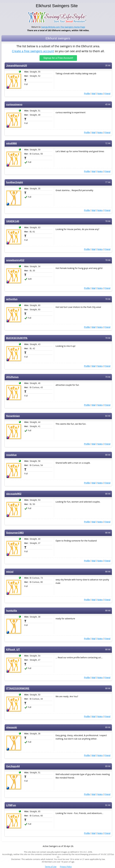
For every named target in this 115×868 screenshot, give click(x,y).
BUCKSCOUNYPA (17, 338)
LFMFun (11, 805)
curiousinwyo (14, 104)
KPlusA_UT (13, 649)
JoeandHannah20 (17, 65)
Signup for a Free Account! (58, 58)
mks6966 (11, 143)
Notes (100, 93)
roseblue (11, 455)
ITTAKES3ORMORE (18, 688)
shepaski (12, 727)
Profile (87, 93)
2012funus (12, 377)
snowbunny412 (15, 260)
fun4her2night (15, 182)
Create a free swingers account (33, 51)
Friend (107, 93)
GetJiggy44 (13, 766)
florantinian (13, 416)
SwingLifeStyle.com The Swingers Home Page (63, 27)
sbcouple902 (14, 494)
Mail (94, 93)
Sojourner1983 (15, 533)
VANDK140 (13, 221)
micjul (10, 572)
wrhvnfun (12, 299)
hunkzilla (12, 610)
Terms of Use (51, 867)
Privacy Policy (66, 867)
